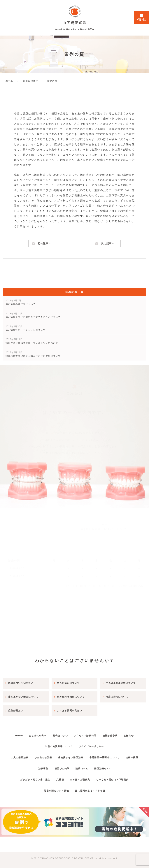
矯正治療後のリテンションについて (26, 329)
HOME (13, 734)
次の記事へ (107, 244)
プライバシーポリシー (92, 745)
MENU (141, 18)
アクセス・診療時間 (86, 734)
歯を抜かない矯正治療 (81, 756)
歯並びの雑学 (71, 767)
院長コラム (94, 767)
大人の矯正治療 (26, 756)
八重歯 (59, 778)
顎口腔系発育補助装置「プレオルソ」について (32, 342)
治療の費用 (31, 767)
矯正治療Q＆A (116, 767)
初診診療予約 (114, 734)
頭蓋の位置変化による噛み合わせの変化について (33, 355)
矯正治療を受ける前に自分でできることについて (33, 316)
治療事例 (50, 767)
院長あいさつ (59, 734)
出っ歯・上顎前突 (81, 778)
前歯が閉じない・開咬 (55, 789)
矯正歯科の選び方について (21, 303)
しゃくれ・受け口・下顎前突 (116, 778)
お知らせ (135, 734)
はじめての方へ (34, 734)
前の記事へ (44, 244)
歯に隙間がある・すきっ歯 (91, 789)
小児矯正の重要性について (117, 756)
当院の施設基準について (58, 745)
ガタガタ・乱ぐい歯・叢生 (32, 778)
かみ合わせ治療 (51, 756)
